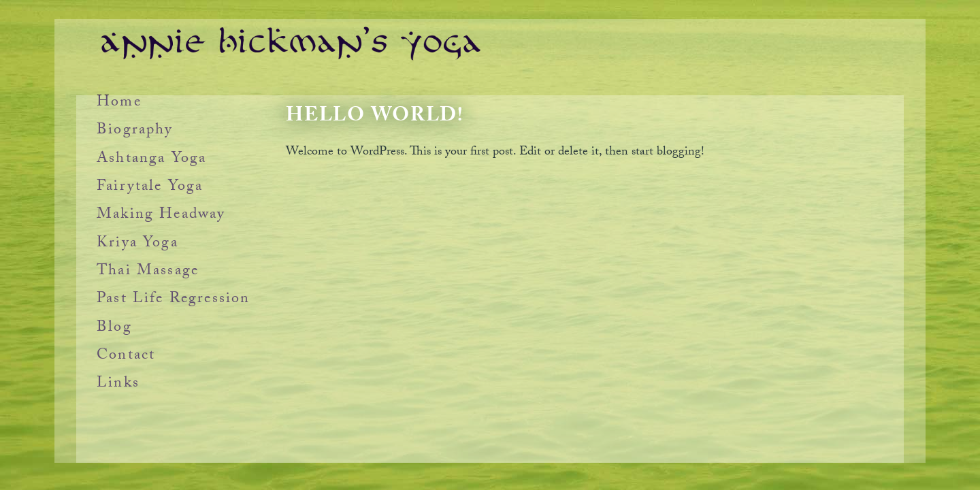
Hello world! (375, 117)
